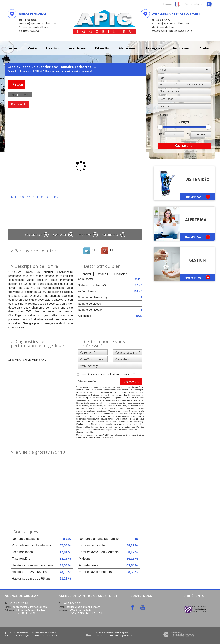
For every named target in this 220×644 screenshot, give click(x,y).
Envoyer (131, 382)
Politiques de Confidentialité (126, 435)
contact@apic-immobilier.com (30, 607)
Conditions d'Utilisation (86, 437)
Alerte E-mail (128, 48)
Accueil (14, 48)
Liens (48, 636)
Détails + (103, 274)
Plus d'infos (197, 197)
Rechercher (184, 145)
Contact (205, 48)
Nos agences (155, 48)
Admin (54, 636)
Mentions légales (23, 636)
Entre (161, 134)
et (188, 134)
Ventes (33, 48)
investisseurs (78, 48)
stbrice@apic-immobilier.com (83, 607)
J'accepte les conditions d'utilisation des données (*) (108, 374)
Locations (53, 48)
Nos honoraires (38, 636)
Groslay (25, 71)
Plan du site (10, 636)
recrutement (182, 48)
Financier (120, 274)
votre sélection (195, 4)
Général (86, 274)
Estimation (103, 48)
